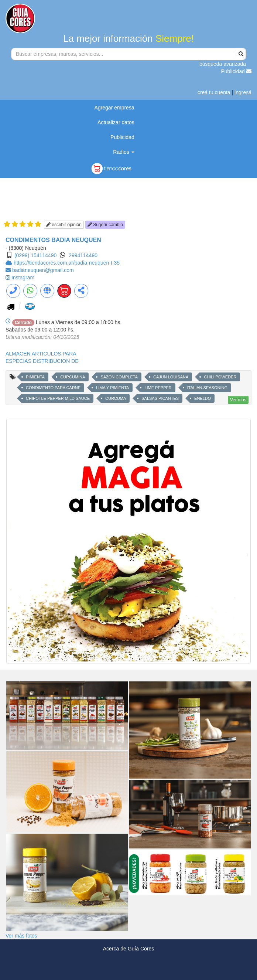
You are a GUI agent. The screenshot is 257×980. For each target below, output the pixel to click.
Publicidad (237, 71)
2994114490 (83, 255)
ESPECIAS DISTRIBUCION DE (42, 361)
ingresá (243, 92)
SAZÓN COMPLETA (119, 377)
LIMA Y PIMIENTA (112, 388)
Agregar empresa (114, 108)
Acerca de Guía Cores (129, 949)
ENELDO (203, 398)
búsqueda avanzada (223, 64)
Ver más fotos (21, 936)
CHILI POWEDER (220, 377)
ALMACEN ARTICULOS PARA (41, 354)
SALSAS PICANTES (160, 398)
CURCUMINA (73, 377)
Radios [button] (124, 152)
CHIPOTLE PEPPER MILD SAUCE (58, 398)
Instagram (23, 278)
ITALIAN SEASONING (207, 388)
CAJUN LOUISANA (171, 377)
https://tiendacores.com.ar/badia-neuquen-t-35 (67, 263)
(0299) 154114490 (35, 255)
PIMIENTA (35, 377)
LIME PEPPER (158, 388)
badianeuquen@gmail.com (43, 270)
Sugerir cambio (105, 225)
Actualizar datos (116, 122)
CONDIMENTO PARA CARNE (53, 388)
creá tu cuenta (214, 92)
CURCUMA (116, 398)
